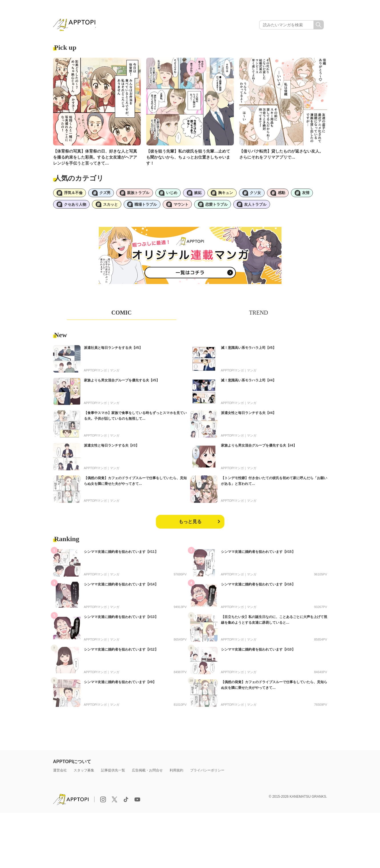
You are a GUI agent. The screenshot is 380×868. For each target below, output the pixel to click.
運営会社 (60, 774)
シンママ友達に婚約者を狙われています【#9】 (120, 686)
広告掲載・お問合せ (147, 774)
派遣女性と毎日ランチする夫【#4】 (249, 417)
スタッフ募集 (84, 774)
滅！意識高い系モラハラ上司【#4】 (249, 384)
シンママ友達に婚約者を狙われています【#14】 (121, 588)
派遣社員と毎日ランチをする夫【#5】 (113, 352)
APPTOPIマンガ (95, 374)
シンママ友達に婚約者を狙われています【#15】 (258, 556)
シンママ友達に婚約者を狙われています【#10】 (258, 653)
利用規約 (176, 774)
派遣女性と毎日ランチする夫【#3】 (111, 449)
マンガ (115, 374)
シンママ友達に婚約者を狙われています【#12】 (121, 653)
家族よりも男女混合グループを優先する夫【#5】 (122, 384)
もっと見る (190, 526)
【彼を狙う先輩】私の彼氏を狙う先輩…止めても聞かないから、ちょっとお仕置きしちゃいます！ (188, 159)
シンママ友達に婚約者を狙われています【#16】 (258, 588)
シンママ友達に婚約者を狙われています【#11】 (121, 556)
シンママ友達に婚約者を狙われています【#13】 (121, 621)
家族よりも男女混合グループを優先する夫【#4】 (259, 449)
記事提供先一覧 (113, 774)
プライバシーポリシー (207, 774)
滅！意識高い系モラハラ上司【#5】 (249, 352)
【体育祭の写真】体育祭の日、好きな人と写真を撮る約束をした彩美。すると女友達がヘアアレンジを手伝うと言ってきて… (95, 159)
